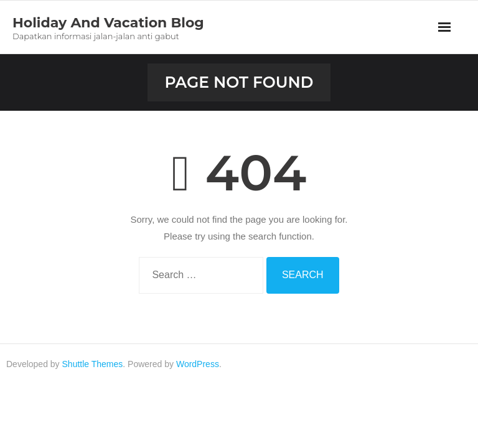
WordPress (198, 364)
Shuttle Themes (93, 364)
